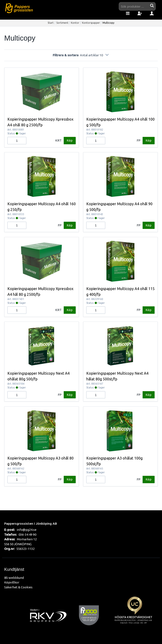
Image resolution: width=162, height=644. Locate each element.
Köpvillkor (12, 582)
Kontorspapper (91, 23)
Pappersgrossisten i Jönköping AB (31, 523)
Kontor (75, 23)
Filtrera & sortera (81, 55)
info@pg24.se (27, 530)
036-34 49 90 (27, 535)
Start (51, 23)
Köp (70, 140)
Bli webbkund (14, 578)
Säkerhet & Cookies (18, 587)
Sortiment (62, 23)
